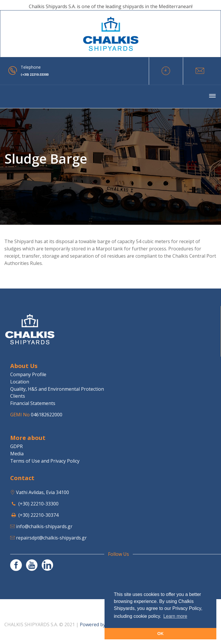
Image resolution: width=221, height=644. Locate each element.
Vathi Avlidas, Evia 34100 (43, 492)
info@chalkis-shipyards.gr (44, 526)
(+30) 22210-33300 (38, 504)
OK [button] (160, 634)
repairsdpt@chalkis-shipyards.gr (51, 538)
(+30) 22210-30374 (38, 515)
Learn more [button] (175, 616)
